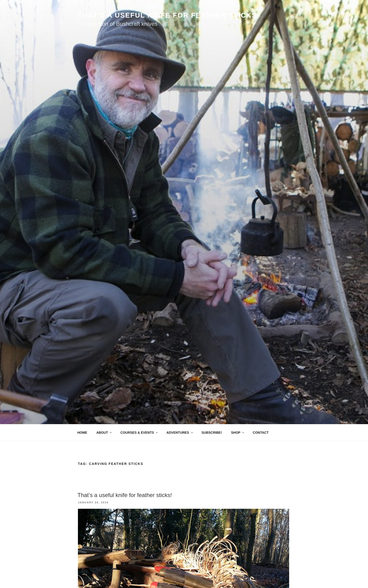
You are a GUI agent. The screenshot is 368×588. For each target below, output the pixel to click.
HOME (82, 433)
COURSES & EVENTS (139, 433)
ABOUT (104, 433)
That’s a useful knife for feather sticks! (125, 495)
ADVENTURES (180, 433)
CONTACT (261, 433)
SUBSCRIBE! (212, 433)
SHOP (238, 433)
